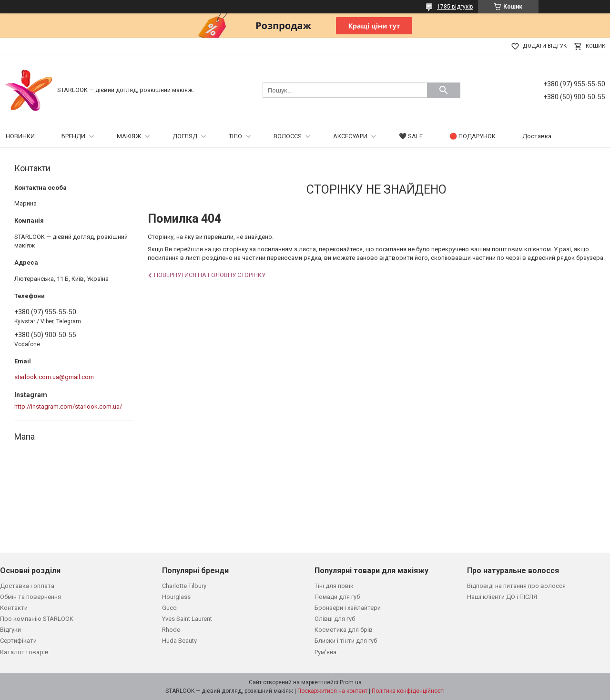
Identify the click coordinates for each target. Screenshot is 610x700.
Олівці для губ (335, 619)
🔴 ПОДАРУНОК (473, 136)
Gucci (170, 608)
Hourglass (176, 597)
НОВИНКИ (20, 136)
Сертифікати (18, 641)
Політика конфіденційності (408, 691)
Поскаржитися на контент (332, 691)
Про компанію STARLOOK (37, 619)
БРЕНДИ (73, 136)
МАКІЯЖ (129, 136)
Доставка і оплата (27, 586)
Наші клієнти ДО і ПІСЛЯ (502, 597)
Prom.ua (351, 682)
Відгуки (10, 630)
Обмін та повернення (30, 597)
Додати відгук (545, 46)
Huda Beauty (179, 641)
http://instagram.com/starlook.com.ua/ (68, 407)
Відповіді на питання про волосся (516, 586)
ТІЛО (235, 136)
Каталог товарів (24, 652)
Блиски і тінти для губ (346, 641)
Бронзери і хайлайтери (348, 608)
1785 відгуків (455, 7)
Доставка (537, 136)
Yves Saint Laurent (187, 619)
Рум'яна (325, 652)
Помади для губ (337, 597)
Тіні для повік (334, 586)
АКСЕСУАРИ (350, 136)
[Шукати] (444, 90)
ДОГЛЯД (185, 136)
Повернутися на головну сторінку (210, 275)
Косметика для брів (344, 630)
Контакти (14, 608)
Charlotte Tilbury (184, 586)
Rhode (171, 630)
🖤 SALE (411, 136)
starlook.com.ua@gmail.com (54, 377)
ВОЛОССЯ (288, 136)
